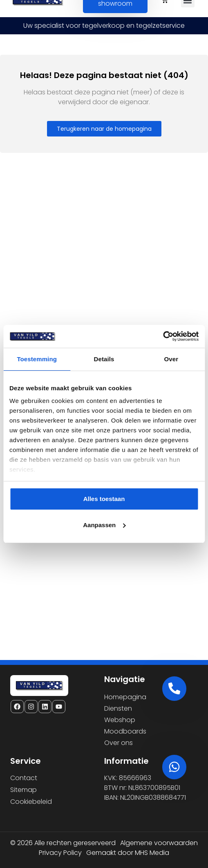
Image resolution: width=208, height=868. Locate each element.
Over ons (119, 743)
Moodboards (125, 731)
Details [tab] (104, 359)
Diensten (118, 708)
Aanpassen (104, 525)
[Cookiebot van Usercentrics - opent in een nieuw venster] (163, 336)
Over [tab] (171, 359)
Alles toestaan (104, 499)
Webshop (120, 720)
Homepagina (125, 697)
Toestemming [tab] (37, 359)
